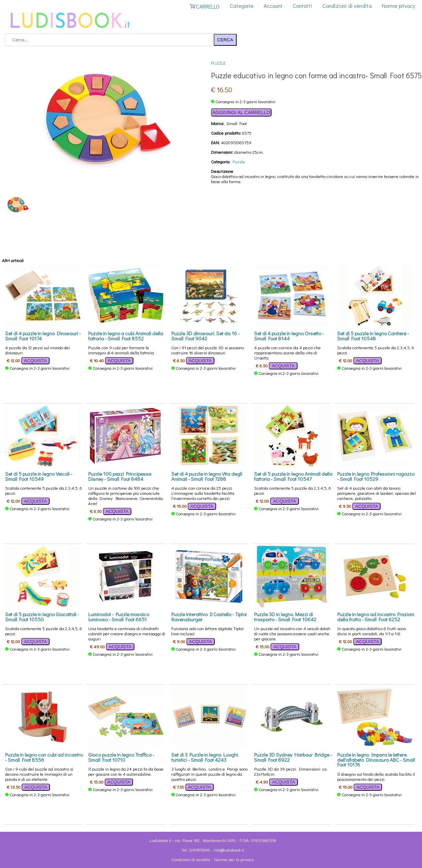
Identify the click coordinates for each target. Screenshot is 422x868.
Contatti (302, 6)
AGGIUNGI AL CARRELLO (241, 112)
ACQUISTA (35, 361)
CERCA (225, 40)
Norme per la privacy (234, 859)
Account (273, 6)
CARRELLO (204, 6)
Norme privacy (399, 6)
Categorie (242, 6)
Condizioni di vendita (347, 6)
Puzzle (218, 63)
